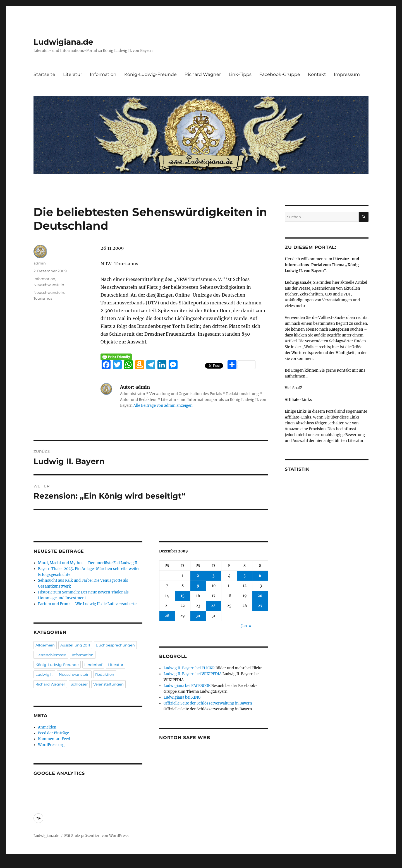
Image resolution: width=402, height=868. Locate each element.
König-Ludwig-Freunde (150, 74)
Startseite (44, 74)
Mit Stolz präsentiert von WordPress (96, 836)
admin (40, 263)
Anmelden (47, 727)
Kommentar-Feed (54, 739)
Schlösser (79, 684)
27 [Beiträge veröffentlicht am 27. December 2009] (260, 606)
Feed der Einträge (53, 733)
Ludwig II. (44, 674)
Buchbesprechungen (115, 645)
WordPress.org (51, 745)
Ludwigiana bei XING (182, 697)
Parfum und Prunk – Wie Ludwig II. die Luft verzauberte (87, 604)
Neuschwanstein (49, 285)
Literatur (73, 74)
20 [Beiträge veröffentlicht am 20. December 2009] (260, 596)
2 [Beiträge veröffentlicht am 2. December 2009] (198, 576)
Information (103, 74)
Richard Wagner (203, 74)
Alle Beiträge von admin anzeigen (163, 406)
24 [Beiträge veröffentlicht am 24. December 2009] (213, 606)
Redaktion (105, 674)
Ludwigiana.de (63, 42)
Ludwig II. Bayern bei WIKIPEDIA (193, 674)
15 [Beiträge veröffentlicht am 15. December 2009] (183, 596)
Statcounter (13, 864)
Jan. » (246, 626)
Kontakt (317, 74)
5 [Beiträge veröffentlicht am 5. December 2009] (245, 576)
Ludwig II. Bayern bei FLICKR (189, 668)
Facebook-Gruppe (280, 74)
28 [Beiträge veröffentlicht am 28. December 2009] (167, 616)
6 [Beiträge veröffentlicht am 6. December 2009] (260, 576)
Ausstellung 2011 (75, 645)
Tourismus (43, 298)
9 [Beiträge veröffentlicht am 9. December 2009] (198, 586)
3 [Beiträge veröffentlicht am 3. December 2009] (213, 576)
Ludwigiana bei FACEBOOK (187, 686)
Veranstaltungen (108, 684)
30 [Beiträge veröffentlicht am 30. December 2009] (198, 616)
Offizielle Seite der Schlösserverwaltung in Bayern (208, 703)
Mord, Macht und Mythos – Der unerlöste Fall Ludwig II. (88, 563)
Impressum (347, 74)
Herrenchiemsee (51, 655)
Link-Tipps (240, 74)
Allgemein (45, 645)
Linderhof (93, 665)
